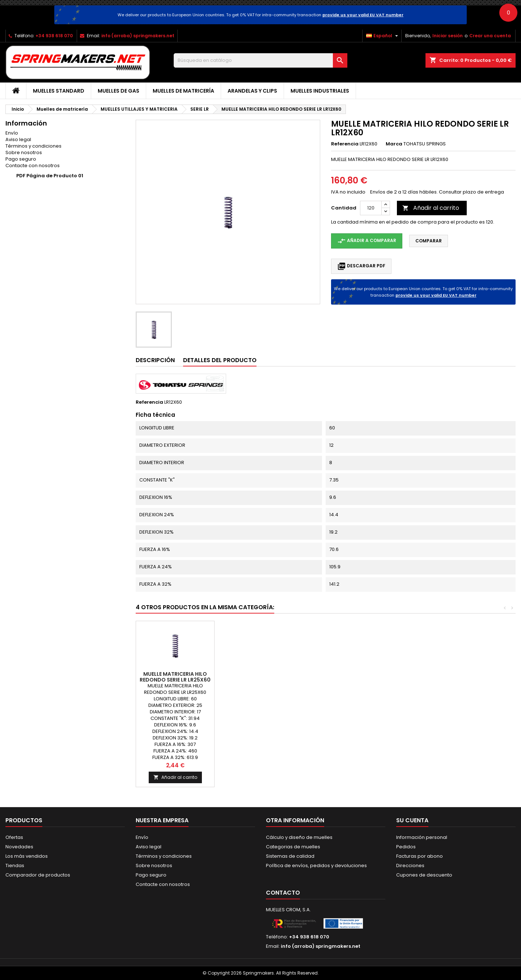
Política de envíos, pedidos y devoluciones (316, 866)
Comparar (429, 241)
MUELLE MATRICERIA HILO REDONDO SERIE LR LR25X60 (411, 677)
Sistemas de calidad (290, 856)
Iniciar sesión (448, 36)
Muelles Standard (59, 91)
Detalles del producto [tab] (220, 360)
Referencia (345, 144)
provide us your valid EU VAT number (363, 15)
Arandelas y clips (252, 91)
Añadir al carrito (431, 208)
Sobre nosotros (24, 152)
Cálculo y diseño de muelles (299, 837)
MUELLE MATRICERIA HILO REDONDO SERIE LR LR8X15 (175, 677)
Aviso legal (18, 139)
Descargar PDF (361, 266)
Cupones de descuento (424, 875)
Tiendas (15, 866)
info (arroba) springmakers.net (138, 36)
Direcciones (410, 866)
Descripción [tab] (155, 360)
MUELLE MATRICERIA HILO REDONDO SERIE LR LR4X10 (332, 677)
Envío (12, 133)
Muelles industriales (320, 91)
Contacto (283, 893)
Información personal (422, 837)
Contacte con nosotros (33, 166)
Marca (394, 144)
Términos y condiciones (33, 146)
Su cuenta (412, 820)
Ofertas (14, 837)
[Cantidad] (371, 208)
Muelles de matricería (183, 91)
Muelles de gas (118, 91)
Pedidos (406, 847)
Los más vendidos (27, 856)
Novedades (19, 847)
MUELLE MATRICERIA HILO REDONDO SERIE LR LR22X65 (254, 677)
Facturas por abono (420, 856)
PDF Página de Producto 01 (50, 176)
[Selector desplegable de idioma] (383, 36)
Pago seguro (21, 159)
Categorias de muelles (293, 847)
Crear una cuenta (490, 36)
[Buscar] (260, 60)
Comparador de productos (38, 875)
